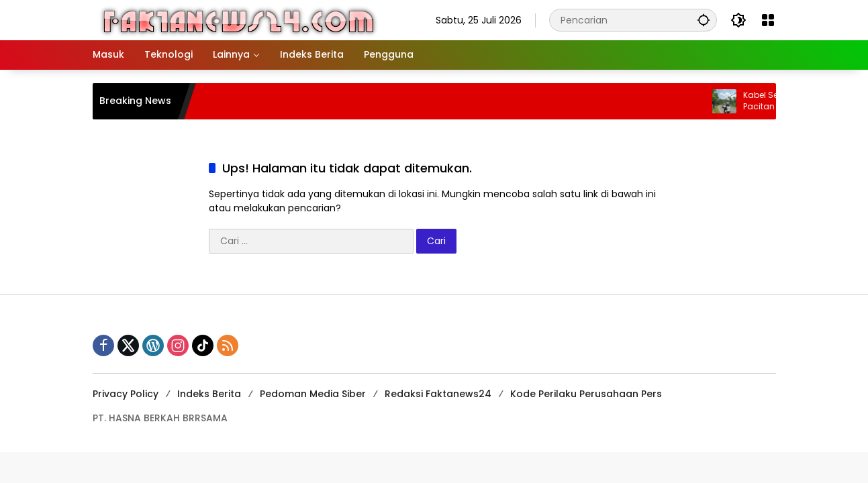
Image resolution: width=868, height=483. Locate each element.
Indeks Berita (209, 394)
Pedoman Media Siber (313, 394)
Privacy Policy (126, 394)
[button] (704, 20)
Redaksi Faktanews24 (438, 394)
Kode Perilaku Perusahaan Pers (586, 394)
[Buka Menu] (768, 20)
